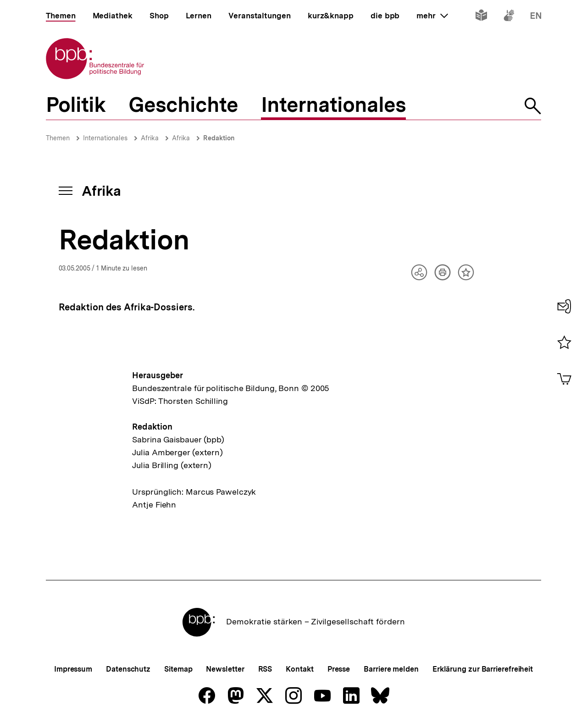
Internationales (105, 138)
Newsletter (225, 669)
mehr (432, 16)
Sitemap (178, 669)
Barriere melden (391, 669)
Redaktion (219, 138)
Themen (58, 138)
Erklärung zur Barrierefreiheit (483, 669)
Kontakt (299, 669)
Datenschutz (128, 669)
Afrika (150, 138)
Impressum (73, 669)
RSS (265, 669)
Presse (339, 669)
